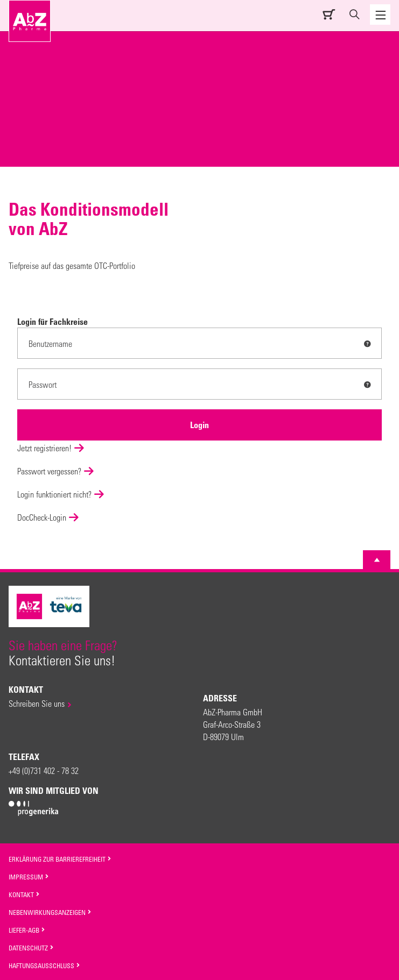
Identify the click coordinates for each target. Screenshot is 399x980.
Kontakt (24, 894)
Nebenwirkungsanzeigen (50, 912)
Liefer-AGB (27, 930)
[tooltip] (367, 344)
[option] (199, 142)
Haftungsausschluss (44, 965)
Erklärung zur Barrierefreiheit (60, 859)
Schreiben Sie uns (37, 703)
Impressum (29, 877)
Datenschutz (31, 948)
